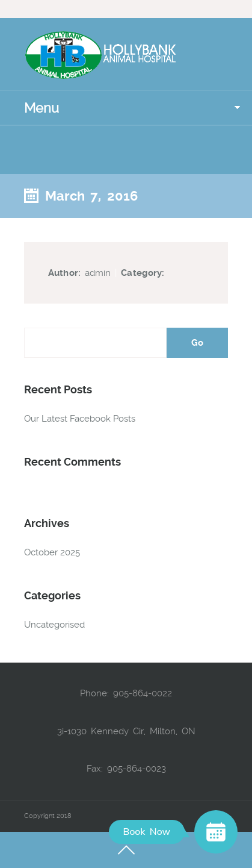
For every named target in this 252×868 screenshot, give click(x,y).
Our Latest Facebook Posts (80, 419)
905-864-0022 (143, 693)
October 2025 (52, 552)
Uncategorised (54, 625)
